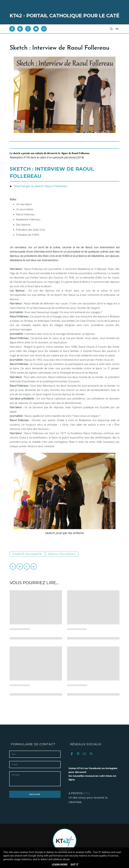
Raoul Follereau (62, 554)
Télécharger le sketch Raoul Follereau (40, 186)
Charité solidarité (27, 554)
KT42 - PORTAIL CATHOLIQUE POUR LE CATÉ (65, 16)
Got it (75, 865)
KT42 (87, 793)
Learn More (60, 865)
